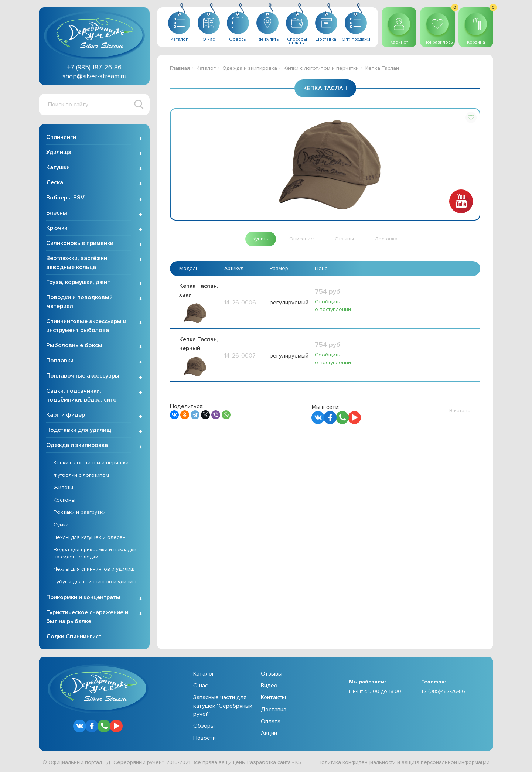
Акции (269, 733)
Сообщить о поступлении (332, 305)
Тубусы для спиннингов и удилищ (95, 582)
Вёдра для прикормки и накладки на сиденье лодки (95, 553)
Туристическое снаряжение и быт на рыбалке (87, 617)
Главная (180, 68)
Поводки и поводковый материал (79, 302)
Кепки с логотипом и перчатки (91, 463)
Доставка (274, 710)
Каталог (206, 68)
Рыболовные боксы (74, 345)
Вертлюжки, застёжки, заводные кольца (77, 263)
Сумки (61, 525)
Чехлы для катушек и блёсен (90, 537)
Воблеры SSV (65, 198)
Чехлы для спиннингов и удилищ (94, 569)
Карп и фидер (66, 415)
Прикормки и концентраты (83, 597)
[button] (471, 117)
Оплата (271, 721)
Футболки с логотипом (81, 475)
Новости (204, 738)
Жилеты (63, 487)
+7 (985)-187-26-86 (443, 691)
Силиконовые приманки (80, 243)
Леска (55, 182)
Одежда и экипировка (77, 445)
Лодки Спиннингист (74, 636)
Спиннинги (61, 137)
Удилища (59, 152)
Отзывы (272, 674)
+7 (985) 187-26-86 (94, 67)
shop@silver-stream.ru (94, 76)
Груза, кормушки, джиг (78, 282)
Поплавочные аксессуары (83, 376)
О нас (201, 686)
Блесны (57, 213)
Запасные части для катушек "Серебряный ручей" (223, 706)
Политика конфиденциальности (357, 762)
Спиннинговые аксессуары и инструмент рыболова (86, 326)
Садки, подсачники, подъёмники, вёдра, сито (81, 395)
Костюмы (64, 500)
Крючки (57, 228)
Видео (269, 686)
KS (298, 762)
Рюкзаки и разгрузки (80, 512)
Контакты (273, 697)
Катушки (58, 167)
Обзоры (204, 726)
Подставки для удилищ (79, 430)
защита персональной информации (446, 762)
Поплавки (60, 361)
